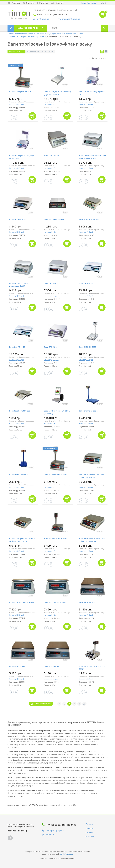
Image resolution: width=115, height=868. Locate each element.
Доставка (90, 828)
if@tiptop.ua (51, 834)
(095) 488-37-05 (69, 825)
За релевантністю (16, 51)
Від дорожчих (48, 51)
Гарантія (90, 832)
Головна (90, 824)
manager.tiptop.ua (71, 19)
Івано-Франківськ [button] (89, 3)
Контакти (90, 836)
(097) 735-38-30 (53, 825)
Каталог (27, 28)
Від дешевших (33, 51)
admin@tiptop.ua (67, 854)
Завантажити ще (43, 704)
